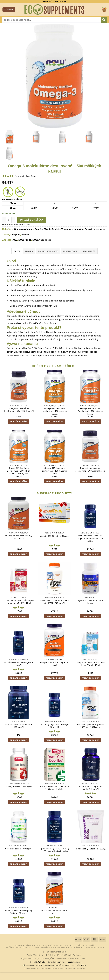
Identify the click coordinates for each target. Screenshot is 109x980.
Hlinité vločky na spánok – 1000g (90, 849)
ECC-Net (84, 965)
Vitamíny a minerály (72, 229)
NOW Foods (25, 240)
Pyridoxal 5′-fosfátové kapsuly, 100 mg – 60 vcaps (19, 912)
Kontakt (70, 945)
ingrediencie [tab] (70, 251)
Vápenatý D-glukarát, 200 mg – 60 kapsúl (55, 726)
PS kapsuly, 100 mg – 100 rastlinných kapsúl (90, 788)
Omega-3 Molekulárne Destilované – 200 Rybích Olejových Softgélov (19, 471)
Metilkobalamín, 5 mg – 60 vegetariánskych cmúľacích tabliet (90, 538)
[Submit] (104, 20)
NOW (14, 240)
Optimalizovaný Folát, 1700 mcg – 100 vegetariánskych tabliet (55, 850)
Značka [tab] (29, 251)
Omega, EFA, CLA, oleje (47, 229)
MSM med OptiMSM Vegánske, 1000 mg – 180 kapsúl (90, 726)
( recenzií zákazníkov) (25, 176)
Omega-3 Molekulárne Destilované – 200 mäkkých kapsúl (90, 411)
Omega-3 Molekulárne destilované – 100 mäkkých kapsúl (54, 411)
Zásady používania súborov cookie (52, 947)
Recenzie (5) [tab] (89, 251)
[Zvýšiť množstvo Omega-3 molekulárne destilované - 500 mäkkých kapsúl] (13, 220)
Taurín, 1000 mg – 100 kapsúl (19, 787)
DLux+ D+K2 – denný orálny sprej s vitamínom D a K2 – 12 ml (19, 602)
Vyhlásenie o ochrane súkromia (88, 947)
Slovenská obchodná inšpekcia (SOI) (57, 965)
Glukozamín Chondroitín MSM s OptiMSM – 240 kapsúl (54, 602)
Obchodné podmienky (53, 945)
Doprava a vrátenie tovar (27, 945)
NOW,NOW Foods (42, 240)
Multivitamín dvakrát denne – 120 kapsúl (19, 726)
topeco (25, 234)
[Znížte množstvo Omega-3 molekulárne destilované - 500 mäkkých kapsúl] (4, 220)
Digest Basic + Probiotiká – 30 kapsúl (90, 602)
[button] (9, 10)
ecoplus (16, 234)
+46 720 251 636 (39, 962)
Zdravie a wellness (95, 229)
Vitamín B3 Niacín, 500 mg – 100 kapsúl (19, 664)
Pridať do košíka (32, 220)
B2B (85, 945)
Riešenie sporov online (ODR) (32, 965)
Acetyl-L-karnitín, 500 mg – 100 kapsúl (55, 664)
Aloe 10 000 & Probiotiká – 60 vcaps (55, 912)
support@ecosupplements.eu (68, 962)
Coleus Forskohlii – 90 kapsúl (19, 849)
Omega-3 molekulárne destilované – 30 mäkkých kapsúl (19, 410)
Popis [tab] (17, 251)
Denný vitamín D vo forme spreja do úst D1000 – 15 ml (90, 664)
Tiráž (92, 945)
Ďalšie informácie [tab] (48, 251)
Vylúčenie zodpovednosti (19, 947)
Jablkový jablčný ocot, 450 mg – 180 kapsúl (19, 537)
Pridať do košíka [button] (19, 422)
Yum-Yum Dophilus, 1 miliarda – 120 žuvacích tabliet (54, 788)
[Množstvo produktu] (9, 220)
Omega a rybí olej (24, 229)
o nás (79, 945)
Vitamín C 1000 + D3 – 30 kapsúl (55, 536)
